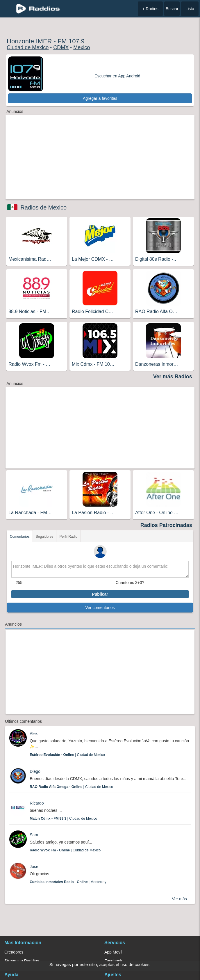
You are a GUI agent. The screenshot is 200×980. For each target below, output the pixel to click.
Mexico (82, 47)
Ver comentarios (100, 608)
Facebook (113, 961)
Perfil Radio (68, 537)
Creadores (14, 952)
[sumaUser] (167, 583)
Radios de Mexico (43, 207)
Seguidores (45, 537)
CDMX (61, 47)
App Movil (113, 952)
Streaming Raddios (22, 961)
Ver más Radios (173, 377)
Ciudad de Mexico (28, 47)
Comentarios (20, 537)
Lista (190, 9)
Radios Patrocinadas (166, 525)
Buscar (172, 9)
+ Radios (150, 9)
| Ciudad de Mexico (67, 755)
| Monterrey (68, 882)
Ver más (179, 899)
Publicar (100, 594)
